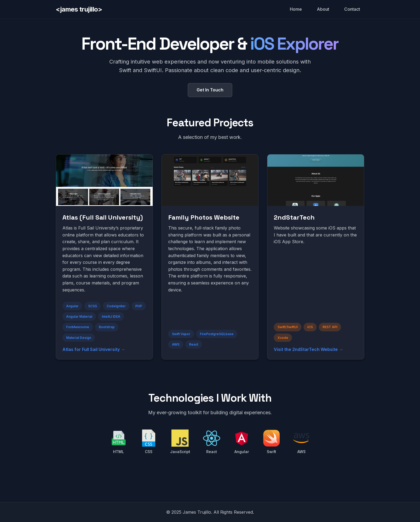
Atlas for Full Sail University (91, 349)
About (323, 9)
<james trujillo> (79, 9)
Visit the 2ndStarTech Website (306, 349)
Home (296, 9)
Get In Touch (210, 90)
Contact (352, 9)
